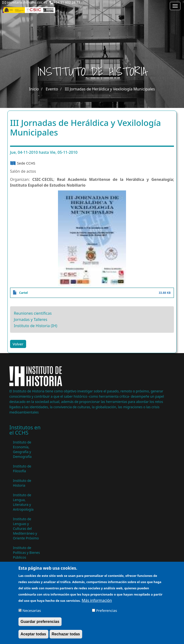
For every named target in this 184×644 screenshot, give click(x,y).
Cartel (23, 293)
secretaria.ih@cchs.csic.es (27, 2)
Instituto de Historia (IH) (36, 326)
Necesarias (32, 614)
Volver (18, 344)
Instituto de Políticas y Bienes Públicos (26, 552)
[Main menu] (175, 6)
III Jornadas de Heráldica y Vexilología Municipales (110, 89)
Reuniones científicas (33, 313)
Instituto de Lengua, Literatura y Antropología (23, 502)
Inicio (34, 89)
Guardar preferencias (40, 625)
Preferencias (106, 614)
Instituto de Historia (22, 483)
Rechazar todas (66, 637)
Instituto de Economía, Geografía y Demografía (22, 449)
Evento (52, 89)
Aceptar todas (33, 637)
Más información (97, 603)
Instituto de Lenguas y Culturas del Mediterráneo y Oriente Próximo (26, 529)
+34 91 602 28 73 (67, 2)
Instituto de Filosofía (22, 469)
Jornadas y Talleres (31, 319)
